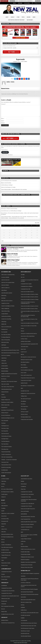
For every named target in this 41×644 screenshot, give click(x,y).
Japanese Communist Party (27, 527)
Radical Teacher (24, 383)
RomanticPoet (4, 408)
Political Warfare (5, 392)
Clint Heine (4, 481)
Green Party (4, 516)
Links (22, 544)
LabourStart (23, 597)
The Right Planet (5, 439)
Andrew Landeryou (5, 288)
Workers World (24, 414)
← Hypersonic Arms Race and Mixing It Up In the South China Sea (14, 94)
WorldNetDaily (5, 470)
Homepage (3, 209)
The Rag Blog (24, 409)
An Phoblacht (4, 586)
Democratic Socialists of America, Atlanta (29, 294)
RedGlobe (23, 607)
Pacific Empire (4, 494)
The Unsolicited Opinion (6, 447)
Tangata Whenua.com (6, 555)
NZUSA (3, 542)
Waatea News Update (6, 563)
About (7, 17)
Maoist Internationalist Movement (28, 600)
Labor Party (23, 349)
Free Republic (4, 332)
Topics (23, 17)
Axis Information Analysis (7, 293)
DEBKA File (4, 324)
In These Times (24, 339)
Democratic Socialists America (27, 292)
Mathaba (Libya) (5, 620)
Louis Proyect (24, 352)
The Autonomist (5, 421)
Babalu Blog (4, 296)
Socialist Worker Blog (6, 553)
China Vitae (23, 489)
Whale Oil (3, 497)
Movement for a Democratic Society (28, 357)
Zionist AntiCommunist (6, 473)
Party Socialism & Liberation (27, 370)
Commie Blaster (5, 314)
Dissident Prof (4, 329)
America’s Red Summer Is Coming (8, 187)
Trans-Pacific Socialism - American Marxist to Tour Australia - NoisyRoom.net (17, 217)
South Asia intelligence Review (8, 418)
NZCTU (3, 539)
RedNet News (24, 610)
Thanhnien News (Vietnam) (27, 565)
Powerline (4, 397)
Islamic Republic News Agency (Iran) (29, 522)
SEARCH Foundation (25, 560)
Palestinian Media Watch (7, 389)
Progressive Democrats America (28, 378)
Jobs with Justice (25, 347)
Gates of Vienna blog (6, 340)
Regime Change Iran (6, 400)
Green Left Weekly (25, 511)
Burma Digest (24, 484)
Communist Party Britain (7, 588)
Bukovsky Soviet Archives (7, 301)
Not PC (3, 487)
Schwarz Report (5, 413)
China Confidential (5, 309)
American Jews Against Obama (8, 282)
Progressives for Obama (26, 380)
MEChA (22, 354)
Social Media (27, 3)
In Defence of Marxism (26, 583)
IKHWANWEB (24, 514)
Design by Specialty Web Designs (20, 643)
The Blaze (3, 423)
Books (14, 3)
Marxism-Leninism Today (26, 602)
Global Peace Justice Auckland (8, 513)
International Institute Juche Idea (28, 517)
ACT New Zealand (5, 479)
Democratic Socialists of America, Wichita (30, 323)
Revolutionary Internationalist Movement (30, 613)
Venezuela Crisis (5, 462)
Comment (4, 104)
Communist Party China (26, 497)
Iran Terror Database (6, 355)
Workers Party (5, 566)
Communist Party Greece (7, 593)
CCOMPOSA (23, 487)
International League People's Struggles (29, 589)
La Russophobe (5, 366)
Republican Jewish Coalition (7, 402)
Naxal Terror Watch (6, 376)
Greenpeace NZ (5, 521)
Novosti (3, 609)
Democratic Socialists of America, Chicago (30, 299)
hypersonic (20, 59)
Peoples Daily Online (25, 552)
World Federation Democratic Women (29, 623)
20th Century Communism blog (8, 275)
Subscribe (20, 3)
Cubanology (4, 322)
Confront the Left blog (6, 316)
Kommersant (4, 601)
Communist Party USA (26, 289)
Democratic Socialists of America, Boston (29, 297)
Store (18, 17)
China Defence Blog (5, 311)
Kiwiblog (3, 484)
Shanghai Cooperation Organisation (28, 562)
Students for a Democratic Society (28, 393)
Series (34, 17)
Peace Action (24, 373)
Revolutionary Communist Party (28, 386)
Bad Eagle (3, 298)
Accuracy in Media (5, 277)
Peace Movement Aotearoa (7, 547)
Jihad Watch (4, 358)
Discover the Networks (6, 327)
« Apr (2, 241)
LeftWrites (23, 541)
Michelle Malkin (5, 371)
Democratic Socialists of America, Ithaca (29, 309)
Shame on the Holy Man (6, 183)
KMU (22, 532)
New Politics (24, 365)
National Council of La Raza (27, 360)
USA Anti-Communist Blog (7, 457)
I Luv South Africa (5, 348)
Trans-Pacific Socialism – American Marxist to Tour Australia (14, 189)
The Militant (23, 401)
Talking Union (24, 396)
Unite (3, 560)
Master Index (30, 20)
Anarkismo (23, 576)
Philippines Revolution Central (27, 557)
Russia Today (4, 612)
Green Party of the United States (28, 336)
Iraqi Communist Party (26, 519)
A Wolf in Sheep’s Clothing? (7, 185)
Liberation (4, 532)
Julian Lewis (4, 363)
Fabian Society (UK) (6, 599)
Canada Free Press (5, 303)
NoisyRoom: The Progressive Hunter (9, 381)
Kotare (3, 526)
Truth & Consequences (6, 454)
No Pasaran (4, 379)
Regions (29, 17)
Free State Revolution (6, 335)
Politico (3, 394)
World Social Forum (25, 633)
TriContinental (24, 620)
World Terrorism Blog (6, 467)
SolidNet (23, 618)
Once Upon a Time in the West (8, 387)
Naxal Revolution (24, 547)
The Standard (4, 558)
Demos (22, 328)
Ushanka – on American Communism (9, 460)
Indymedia (4, 524)
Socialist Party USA (25, 391)
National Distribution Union (7, 534)
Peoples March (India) (26, 554)
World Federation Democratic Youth (28, 626)
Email (3, 121)
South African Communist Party (8, 623)
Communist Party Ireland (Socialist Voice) (10, 596)
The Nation (23, 404)
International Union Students (27, 592)
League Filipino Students (26, 539)
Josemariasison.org (25, 530)
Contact (13, 17)
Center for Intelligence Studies (8, 306)
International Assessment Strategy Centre (10, 353)
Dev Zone (3, 503)
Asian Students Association (26, 479)
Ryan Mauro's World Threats (7, 410)
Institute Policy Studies (26, 341)
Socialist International (25, 615)
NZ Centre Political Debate (7, 489)
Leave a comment (24, 62)
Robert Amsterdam (5, 405)
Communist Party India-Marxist (27, 504)
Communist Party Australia (27, 492)
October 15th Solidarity (6, 545)
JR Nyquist (4, 361)
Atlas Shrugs (4, 290)
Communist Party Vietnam (26, 506)
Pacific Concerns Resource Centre (28, 549)
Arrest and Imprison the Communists (9, 181)
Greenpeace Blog (5, 519)
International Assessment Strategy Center (10, 350)
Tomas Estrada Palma (6, 452)
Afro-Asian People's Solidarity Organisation (30, 573)
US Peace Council (25, 412)
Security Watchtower (6, 415)
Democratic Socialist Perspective (28, 509)
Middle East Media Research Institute (9, 374)
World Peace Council (25, 631)
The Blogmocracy (5, 426)
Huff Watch (4, 345)
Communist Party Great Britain (8, 591)
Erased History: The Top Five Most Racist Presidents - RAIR (14, 213)
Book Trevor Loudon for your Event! (16, 20)
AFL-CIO (23, 277)
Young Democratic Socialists (27, 420)
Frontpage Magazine (6, 337)
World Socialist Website (26, 636)
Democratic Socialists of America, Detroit (30, 306)
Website (3, 123)
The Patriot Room (5, 434)
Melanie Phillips (5, 368)
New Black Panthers (25, 362)
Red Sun (23, 605)
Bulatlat (22, 481)
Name (3, 119)
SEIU (22, 388)
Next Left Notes (24, 367)
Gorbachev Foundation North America (29, 334)
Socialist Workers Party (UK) (8, 614)
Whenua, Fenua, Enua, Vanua (27, 567)
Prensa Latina (4, 579)
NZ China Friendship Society (7, 537)
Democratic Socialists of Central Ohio (29, 326)
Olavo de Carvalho (5, 384)
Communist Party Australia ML (27, 494)
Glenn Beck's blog (5, 342)
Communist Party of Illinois (27, 286)
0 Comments (16, 249)
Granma (3, 574)
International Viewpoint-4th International (30, 594)
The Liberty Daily (5, 428)
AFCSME (23, 275)
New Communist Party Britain (8, 606)
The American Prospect (26, 399)
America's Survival (5, 280)
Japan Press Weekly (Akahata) (27, 524)
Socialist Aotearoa (5, 550)
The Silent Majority (5, 441)
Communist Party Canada (26, 284)
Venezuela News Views (6, 465)
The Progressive (24, 406)
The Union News (5, 444)
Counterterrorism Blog (6, 319)
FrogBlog (3, 508)
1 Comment (16, 255)
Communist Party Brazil (6, 572)
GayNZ (3, 511)
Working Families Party (26, 417)
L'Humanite (4, 604)
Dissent (22, 331)
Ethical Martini (4, 506)
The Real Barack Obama (6, 436)
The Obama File (5, 431)
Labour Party (4, 529)
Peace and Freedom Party (26, 375)
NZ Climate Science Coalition (7, 492)
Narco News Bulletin (6, 577)
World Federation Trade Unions (28, 628)
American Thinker (5, 285)
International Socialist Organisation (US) (29, 344)
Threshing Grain (5, 449)
